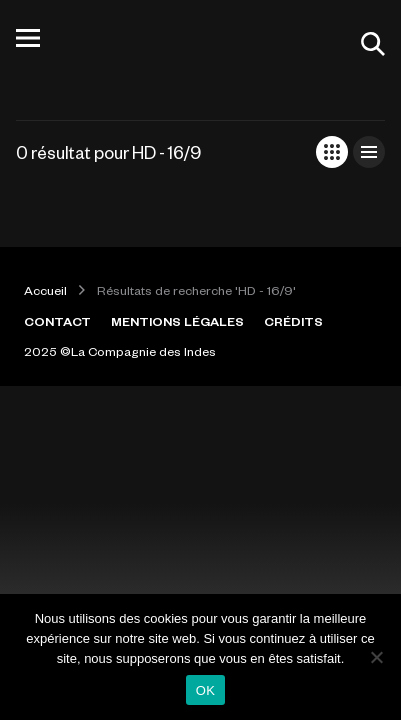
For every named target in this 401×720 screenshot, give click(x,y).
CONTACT (57, 321)
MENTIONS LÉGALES (177, 321)
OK (205, 690)
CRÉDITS (293, 321)
